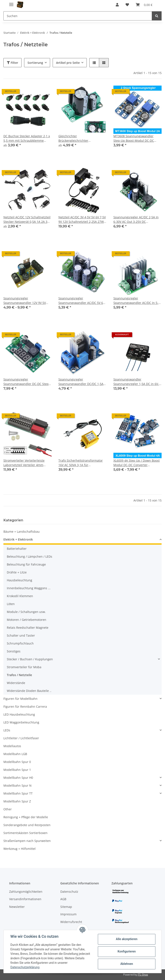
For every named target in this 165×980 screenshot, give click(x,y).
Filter (12, 63)
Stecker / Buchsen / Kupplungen (30, 659)
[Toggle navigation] (11, 3)
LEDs (7, 730)
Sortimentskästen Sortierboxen (25, 833)
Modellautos (12, 746)
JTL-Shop (143, 975)
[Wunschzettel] (127, 5)
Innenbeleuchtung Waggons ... (29, 588)
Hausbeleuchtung (20, 580)
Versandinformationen (25, 899)
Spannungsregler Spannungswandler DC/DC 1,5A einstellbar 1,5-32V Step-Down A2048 (81, 382)
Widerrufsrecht (71, 922)
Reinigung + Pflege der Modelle (26, 817)
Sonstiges (14, 651)
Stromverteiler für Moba (24, 667)
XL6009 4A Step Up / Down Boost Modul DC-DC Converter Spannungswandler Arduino (137, 463)
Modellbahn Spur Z (17, 801)
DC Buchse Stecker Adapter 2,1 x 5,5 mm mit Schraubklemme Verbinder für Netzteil (27, 138)
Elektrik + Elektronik (18, 539)
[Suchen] (78, 16)
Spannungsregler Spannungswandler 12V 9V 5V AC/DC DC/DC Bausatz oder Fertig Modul (27, 301)
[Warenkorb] (144, 5)
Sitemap (66, 907)
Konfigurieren (127, 951)
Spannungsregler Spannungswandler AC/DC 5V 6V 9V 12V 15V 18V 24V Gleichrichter (82, 301)
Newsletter (17, 907)
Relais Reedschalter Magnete (28, 628)
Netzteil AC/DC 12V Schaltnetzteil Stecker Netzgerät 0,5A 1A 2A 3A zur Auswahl (27, 219)
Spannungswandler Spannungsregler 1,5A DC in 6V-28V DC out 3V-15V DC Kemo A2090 (136, 382)
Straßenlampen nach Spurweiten (27, 841)
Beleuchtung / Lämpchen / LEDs (30, 556)
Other (8, 809)
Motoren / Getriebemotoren (27, 620)
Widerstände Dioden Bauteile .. (29, 691)
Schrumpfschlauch (20, 643)
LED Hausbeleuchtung (19, 714)
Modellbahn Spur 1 (17, 770)
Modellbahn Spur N (17, 785)
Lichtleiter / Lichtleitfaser (21, 738)
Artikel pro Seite (68, 63)
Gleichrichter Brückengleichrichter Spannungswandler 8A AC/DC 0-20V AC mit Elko (81, 138)
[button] (117, 5)
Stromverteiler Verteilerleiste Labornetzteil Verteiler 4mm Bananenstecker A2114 (24, 463)
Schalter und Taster (21, 635)
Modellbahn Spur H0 (18, 778)
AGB (63, 899)
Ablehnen (127, 964)
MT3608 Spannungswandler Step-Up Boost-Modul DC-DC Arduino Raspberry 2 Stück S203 (136, 138)
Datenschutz (69, 892)
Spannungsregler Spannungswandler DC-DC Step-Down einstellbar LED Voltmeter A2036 (27, 382)
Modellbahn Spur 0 (17, 762)
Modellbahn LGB (15, 754)
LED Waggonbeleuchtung (21, 722)
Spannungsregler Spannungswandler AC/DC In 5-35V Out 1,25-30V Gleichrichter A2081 (136, 301)
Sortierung (35, 63)
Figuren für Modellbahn (20, 699)
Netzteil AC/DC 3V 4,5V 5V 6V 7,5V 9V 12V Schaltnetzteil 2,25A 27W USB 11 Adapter (82, 219)
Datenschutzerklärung (25, 967)
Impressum (68, 914)
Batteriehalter (17, 549)
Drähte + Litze (17, 572)
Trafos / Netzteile (19, 675)
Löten (11, 604)
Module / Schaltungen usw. (26, 612)
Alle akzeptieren (127, 939)
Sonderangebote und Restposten (27, 825)
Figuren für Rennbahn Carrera (25, 707)
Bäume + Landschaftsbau (22, 532)
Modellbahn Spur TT (18, 793)
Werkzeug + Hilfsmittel (20, 849)
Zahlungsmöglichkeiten (26, 892)
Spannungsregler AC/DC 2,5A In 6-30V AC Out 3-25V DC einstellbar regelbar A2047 (136, 219)
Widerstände (16, 683)
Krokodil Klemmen (20, 596)
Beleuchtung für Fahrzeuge (26, 564)
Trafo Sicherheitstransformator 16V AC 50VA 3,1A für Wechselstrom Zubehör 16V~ (81, 463)
